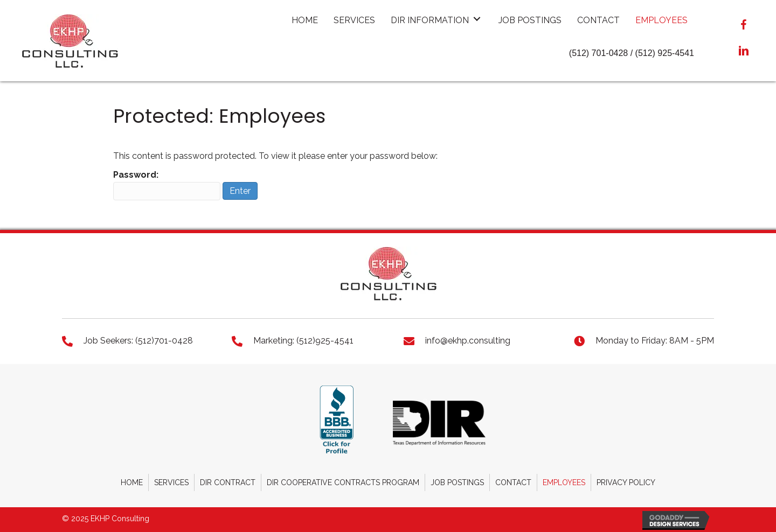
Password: (167, 185)
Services (171, 482)
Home (132, 482)
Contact (513, 482)
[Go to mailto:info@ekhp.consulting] (478, 341)
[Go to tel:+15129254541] (307, 341)
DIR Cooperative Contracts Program (343, 482)
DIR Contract (228, 482)
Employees (564, 482)
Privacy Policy (626, 482)
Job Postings (457, 482)
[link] (305, 19)
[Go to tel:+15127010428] (136, 341)
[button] (744, 26)
